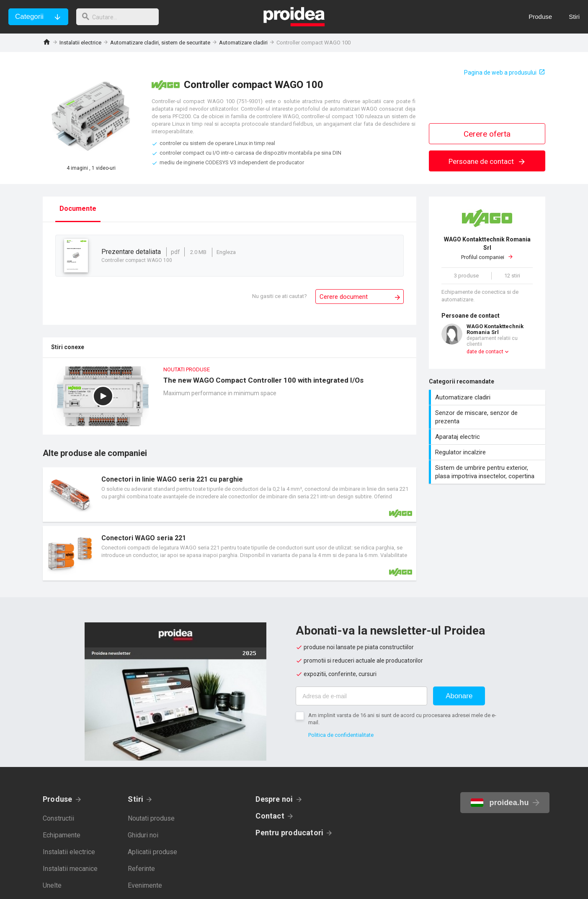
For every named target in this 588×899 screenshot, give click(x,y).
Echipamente (62, 835)
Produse (58, 799)
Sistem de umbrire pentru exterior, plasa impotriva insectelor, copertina (488, 472)
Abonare (459, 696)
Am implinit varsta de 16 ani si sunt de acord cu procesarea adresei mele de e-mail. (402, 719)
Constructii (58, 818)
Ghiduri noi (143, 835)
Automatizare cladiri (243, 43)
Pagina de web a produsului (500, 73)
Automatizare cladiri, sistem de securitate (160, 43)
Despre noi (274, 799)
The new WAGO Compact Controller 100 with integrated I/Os (230, 400)
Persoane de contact (487, 161)
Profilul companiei (487, 248)
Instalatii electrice (80, 43)
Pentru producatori (289, 833)
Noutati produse (151, 818)
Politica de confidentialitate (341, 735)
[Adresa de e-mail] (361, 696)
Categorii (29, 17)
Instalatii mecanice (70, 869)
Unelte (52, 885)
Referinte (141, 869)
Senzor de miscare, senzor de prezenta (488, 417)
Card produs (230, 495)
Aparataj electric (488, 437)
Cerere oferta (487, 134)
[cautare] (121, 17)
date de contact (485, 352)
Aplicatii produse (152, 852)
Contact (270, 816)
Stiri (135, 799)
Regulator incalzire (488, 452)
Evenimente (145, 885)
